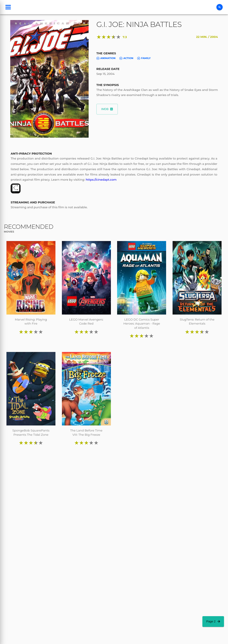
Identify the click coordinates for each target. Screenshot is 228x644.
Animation (106, 58)
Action (126, 58)
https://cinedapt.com (101, 180)
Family (144, 58)
